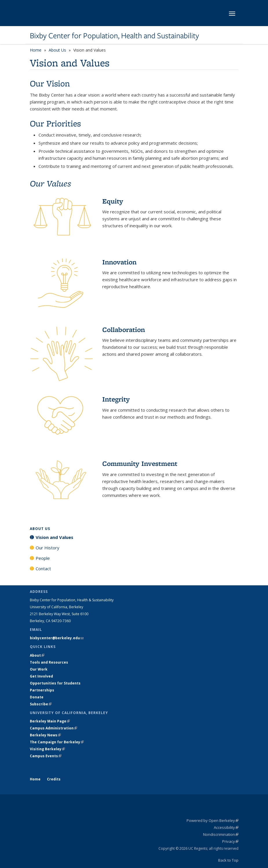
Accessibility (226, 827)
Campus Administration (53, 728)
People (43, 558)
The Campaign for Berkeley (57, 742)
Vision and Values (54, 537)
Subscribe (41, 704)
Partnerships (42, 690)
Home (36, 50)
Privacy (230, 841)
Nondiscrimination (221, 834)
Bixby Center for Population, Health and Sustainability (114, 36)
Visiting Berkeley (47, 749)
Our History (48, 548)
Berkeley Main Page (50, 721)
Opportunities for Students (55, 683)
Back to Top (228, 860)
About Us (57, 50)
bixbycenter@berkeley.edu (57, 638)
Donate (37, 697)
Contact (43, 569)
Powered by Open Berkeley (213, 820)
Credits (54, 779)
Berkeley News (45, 735)
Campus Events (46, 756)
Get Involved (42, 676)
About (37, 655)
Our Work (39, 669)
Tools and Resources (49, 662)
